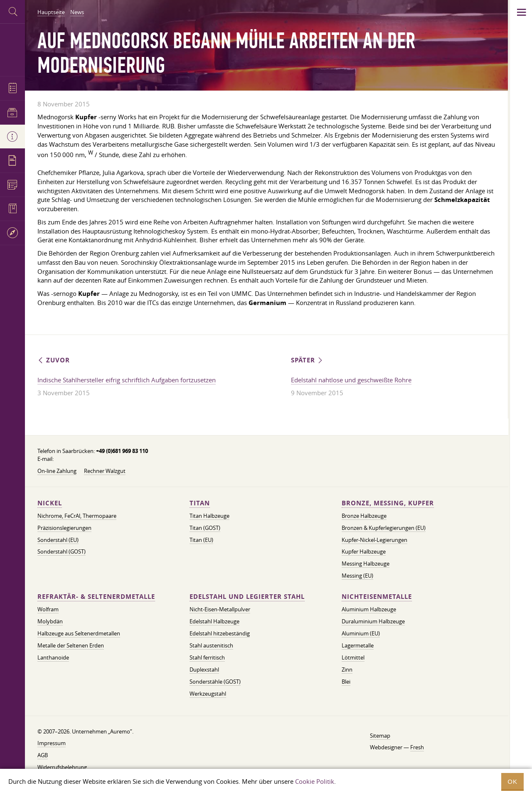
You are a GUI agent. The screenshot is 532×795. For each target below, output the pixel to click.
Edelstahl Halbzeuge (214, 621)
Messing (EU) (357, 576)
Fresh (417, 747)
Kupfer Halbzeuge (364, 551)
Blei (346, 682)
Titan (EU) (201, 540)
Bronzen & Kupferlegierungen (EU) (384, 528)
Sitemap (380, 736)
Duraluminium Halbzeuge (373, 621)
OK (512, 781)
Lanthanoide (53, 657)
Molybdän (50, 621)
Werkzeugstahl (208, 694)
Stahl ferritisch (207, 657)
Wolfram (48, 609)
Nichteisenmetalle (377, 597)
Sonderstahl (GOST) (62, 551)
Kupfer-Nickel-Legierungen (374, 540)
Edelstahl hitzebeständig (220, 633)
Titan (200, 503)
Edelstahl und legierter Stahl (247, 597)
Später (307, 360)
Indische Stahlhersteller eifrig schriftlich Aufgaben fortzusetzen (127, 380)
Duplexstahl (204, 669)
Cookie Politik (315, 781)
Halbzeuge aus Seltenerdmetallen (79, 633)
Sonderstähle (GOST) (215, 682)
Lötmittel (353, 657)
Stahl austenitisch (211, 645)
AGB (43, 755)
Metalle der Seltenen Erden (71, 645)
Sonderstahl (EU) (58, 540)
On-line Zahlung (57, 471)
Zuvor (54, 360)
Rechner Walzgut (105, 471)
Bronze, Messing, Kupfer (388, 503)
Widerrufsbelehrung (62, 767)
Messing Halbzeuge (366, 564)
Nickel (50, 503)
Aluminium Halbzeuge (369, 609)
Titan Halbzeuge (209, 516)
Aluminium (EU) (361, 633)
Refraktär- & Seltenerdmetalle (96, 597)
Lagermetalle (358, 645)
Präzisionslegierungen (64, 528)
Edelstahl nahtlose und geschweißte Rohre (351, 380)
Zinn (347, 669)
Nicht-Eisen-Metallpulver (220, 609)
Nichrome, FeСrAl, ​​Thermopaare (77, 516)
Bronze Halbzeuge (364, 516)
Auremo (12, 49)
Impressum (52, 743)
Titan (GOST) (205, 528)
